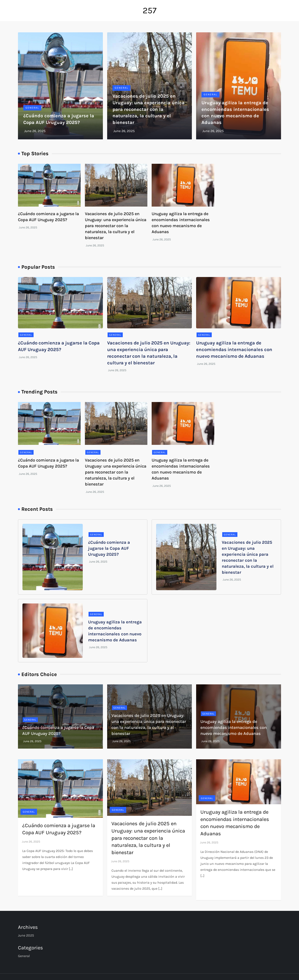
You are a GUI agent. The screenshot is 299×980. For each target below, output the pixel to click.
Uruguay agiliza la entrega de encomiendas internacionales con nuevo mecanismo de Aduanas (234, 350)
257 (150, 10)
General (32, 108)
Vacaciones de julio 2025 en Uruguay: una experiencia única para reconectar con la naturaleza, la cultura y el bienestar (149, 109)
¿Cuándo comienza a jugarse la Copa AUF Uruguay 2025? (109, 548)
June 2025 (26, 935)
